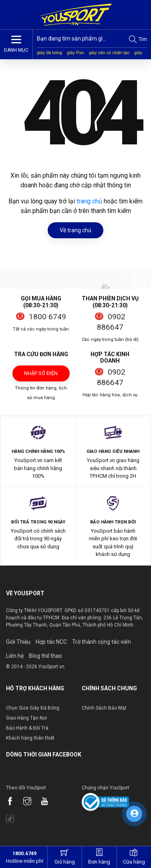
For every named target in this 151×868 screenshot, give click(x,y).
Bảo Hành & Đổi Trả (27, 728)
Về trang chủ (75, 230)
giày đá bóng (49, 53)
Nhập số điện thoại (41, 376)
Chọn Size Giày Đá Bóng (33, 708)
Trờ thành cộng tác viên (102, 642)
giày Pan (75, 53)
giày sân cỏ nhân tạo (109, 53)
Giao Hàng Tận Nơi (26, 718)
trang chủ (89, 201)
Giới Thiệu (18, 642)
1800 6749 (47, 317)
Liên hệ (15, 656)
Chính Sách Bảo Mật (104, 708)
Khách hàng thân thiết (30, 738)
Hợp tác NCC (51, 642)
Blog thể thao (45, 656)
